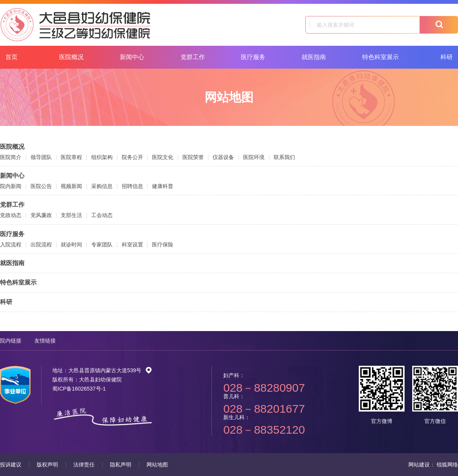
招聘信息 (132, 186)
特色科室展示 (381, 57)
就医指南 (314, 57)
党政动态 (11, 215)
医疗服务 (253, 57)
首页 (11, 57)
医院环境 (254, 157)
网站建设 (419, 465)
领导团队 (41, 157)
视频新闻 (71, 186)
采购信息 (102, 186)
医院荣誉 (193, 157)
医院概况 (71, 57)
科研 (6, 302)
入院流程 (11, 244)
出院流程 (41, 244)
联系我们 (284, 157)
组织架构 (102, 157)
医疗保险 (163, 244)
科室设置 (132, 244)
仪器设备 (223, 157)
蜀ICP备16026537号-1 (79, 389)
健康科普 (163, 186)
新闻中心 (132, 57)
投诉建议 (11, 465)
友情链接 (45, 341)
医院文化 (163, 157)
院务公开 (132, 157)
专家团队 (102, 244)
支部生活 (71, 215)
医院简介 (11, 157)
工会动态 (102, 215)
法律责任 (84, 465)
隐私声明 (121, 465)
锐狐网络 (447, 465)
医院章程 (71, 157)
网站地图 (157, 465)
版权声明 (47, 465)
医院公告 (41, 186)
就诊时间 (71, 244)
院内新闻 (11, 186)
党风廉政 (41, 215)
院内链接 (11, 341)
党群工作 (193, 57)
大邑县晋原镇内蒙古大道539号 (110, 370)
